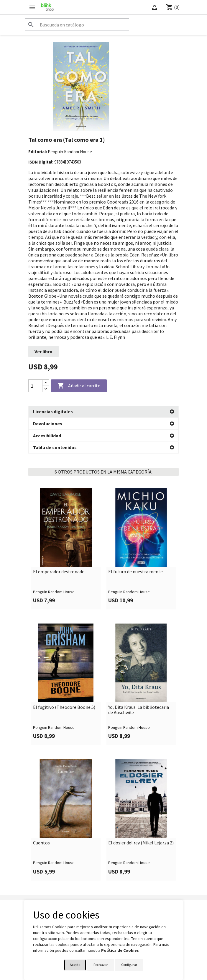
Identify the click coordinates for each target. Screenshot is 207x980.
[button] (103, 412)
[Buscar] (77, 25)
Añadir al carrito (79, 386)
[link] (66, 548)
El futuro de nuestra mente (135, 571)
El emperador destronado (59, 571)
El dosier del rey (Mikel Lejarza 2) (141, 843)
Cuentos (41, 843)
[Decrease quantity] (46, 389)
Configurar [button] (129, 965)
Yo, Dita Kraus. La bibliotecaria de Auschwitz (139, 710)
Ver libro (43, 351)
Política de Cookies (120, 950)
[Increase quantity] (46, 383)
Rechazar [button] (101, 965)
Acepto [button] (75, 965)
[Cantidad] (35, 386)
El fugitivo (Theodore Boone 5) (64, 707)
